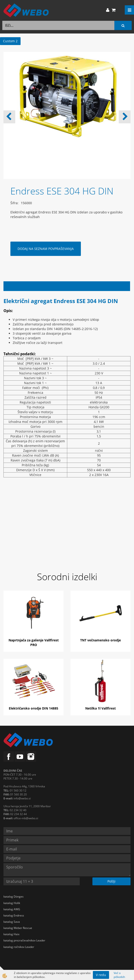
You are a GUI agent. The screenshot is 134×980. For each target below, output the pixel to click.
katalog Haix (11, 934)
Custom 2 (10, 41)
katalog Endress (14, 915)
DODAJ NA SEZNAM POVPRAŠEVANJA (46, 249)
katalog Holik (12, 903)
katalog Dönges (14, 897)
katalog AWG (12, 909)
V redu (101, 975)
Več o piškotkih (119, 975)
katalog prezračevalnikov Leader (24, 940)
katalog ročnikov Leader (19, 947)
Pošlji (111, 881)
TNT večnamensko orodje (100, 640)
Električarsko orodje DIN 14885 (33, 708)
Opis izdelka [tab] (67, 286)
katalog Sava (12, 922)
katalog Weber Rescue (18, 928)
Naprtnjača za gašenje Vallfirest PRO (34, 642)
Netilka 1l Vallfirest (100, 708)
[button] (125, 117)
